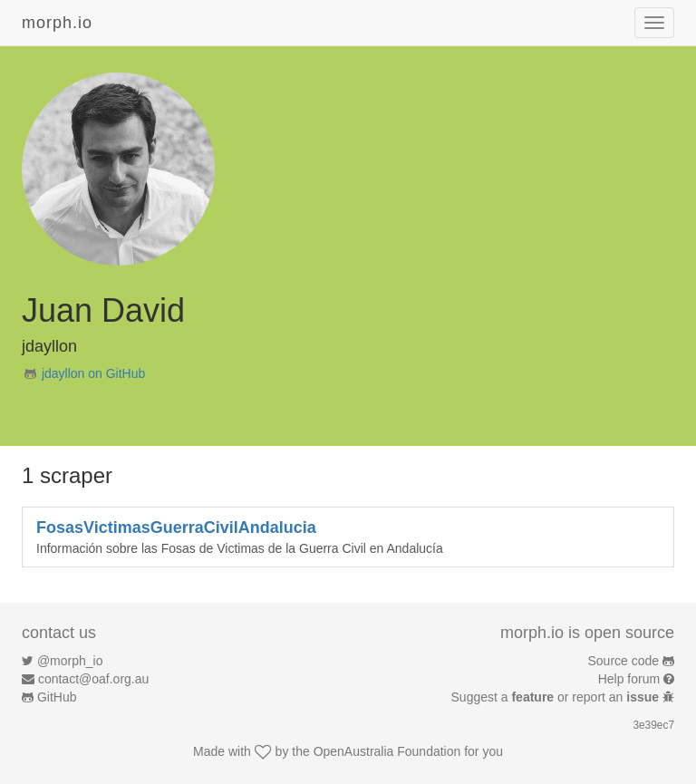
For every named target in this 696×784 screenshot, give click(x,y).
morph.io (57, 23)
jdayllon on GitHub (93, 373)
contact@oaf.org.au (93, 679)
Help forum (629, 679)
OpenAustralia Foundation (387, 751)
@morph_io (70, 661)
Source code (624, 661)
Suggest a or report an (557, 697)
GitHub (57, 697)
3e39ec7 (653, 725)
